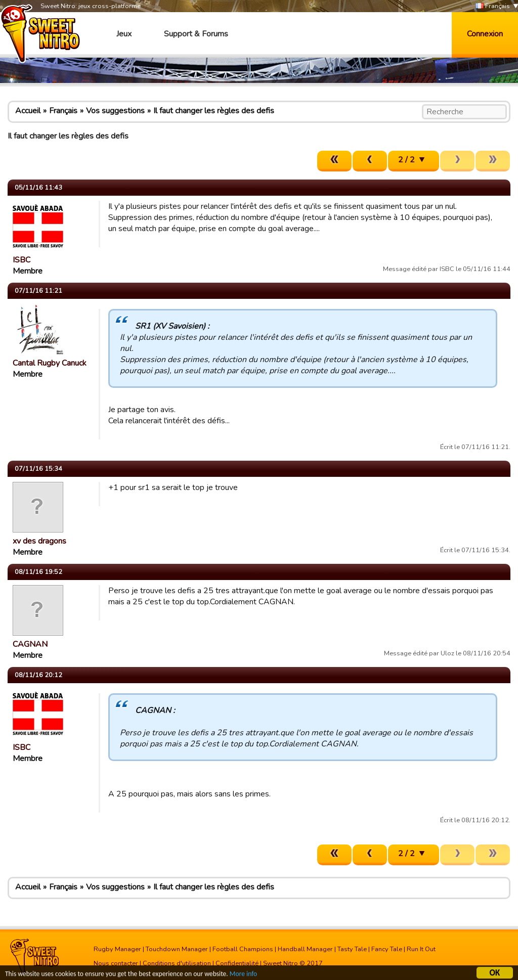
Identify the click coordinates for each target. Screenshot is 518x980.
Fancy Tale (387, 949)
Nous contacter (116, 963)
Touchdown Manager (177, 949)
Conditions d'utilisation (177, 963)
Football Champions (243, 949)
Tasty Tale (352, 949)
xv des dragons (39, 541)
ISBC (21, 260)
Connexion (485, 34)
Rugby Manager (117, 949)
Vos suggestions (115, 111)
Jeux (124, 34)
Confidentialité (237, 963)
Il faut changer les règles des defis (214, 111)
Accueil (28, 111)
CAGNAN (30, 644)
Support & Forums (196, 34)
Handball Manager (305, 949)
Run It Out (421, 949)
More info (243, 975)
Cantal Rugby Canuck (50, 363)
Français (493, 6)
